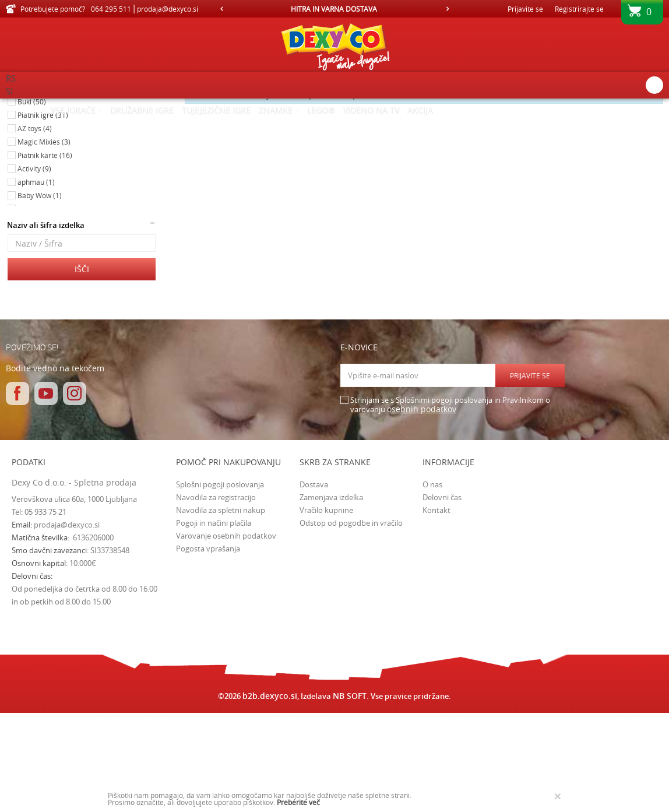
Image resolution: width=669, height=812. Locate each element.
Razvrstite (373, 125)
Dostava (314, 583)
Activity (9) (34, 267)
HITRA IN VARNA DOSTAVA (334, 9)
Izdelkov (106, 106)
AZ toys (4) (35, 227)
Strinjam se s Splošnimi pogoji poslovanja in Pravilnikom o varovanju (450, 503)
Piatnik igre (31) (43, 213)
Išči (82, 368)
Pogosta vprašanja (208, 647)
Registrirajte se (579, 9)
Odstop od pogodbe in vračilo (351, 621)
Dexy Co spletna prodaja (45, 106)
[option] (335, 9)
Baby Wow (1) (40, 294)
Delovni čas (442, 596)
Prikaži (542, 125)
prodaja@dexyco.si (67, 623)
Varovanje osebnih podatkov (226, 634)
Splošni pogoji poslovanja (220, 583)
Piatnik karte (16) (45, 254)
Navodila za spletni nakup (221, 609)
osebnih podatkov (422, 507)
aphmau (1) (36, 280)
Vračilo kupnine (326, 609)
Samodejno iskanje (309, 125)
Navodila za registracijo (216, 596)
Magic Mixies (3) (44, 240)
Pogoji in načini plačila (214, 621)
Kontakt (436, 609)
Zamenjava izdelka (331, 596)
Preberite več (298, 802)
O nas (432, 583)
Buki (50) (32, 200)
